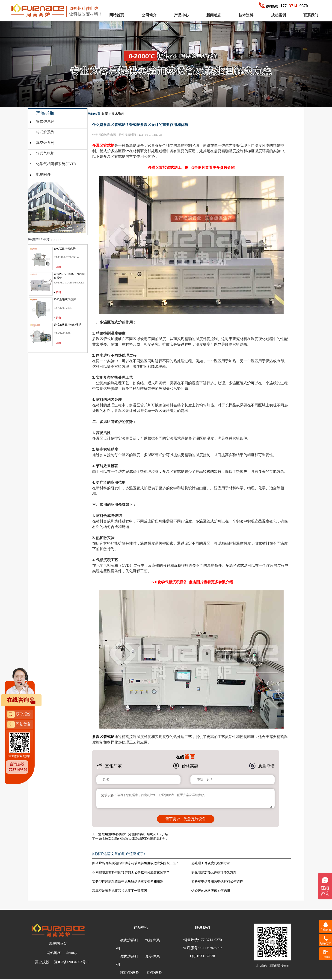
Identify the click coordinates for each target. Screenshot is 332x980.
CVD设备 (154, 973)
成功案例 (279, 15)
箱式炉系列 (45, 132)
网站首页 (117, 15)
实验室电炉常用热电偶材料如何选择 (217, 882)
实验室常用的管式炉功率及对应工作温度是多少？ (135, 839)
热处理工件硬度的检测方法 (211, 863)
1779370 (283, 6)
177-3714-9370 (210, 940)
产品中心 (181, 15)
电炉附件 (43, 174)
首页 (105, 114)
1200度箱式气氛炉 (65, 299)
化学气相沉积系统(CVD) (56, 164)
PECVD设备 (129, 973)
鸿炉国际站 (58, 944)
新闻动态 (214, 15)
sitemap (72, 952)
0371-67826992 (210, 948)
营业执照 (42, 962)
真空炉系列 (45, 143)
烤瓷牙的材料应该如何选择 (211, 891)
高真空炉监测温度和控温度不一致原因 (120, 891)
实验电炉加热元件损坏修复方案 (214, 872)
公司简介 (149, 15)
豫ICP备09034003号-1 (71, 962)
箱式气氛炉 (45, 153)
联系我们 (311, 15)
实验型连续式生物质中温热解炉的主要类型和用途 (128, 882)
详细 (59, 267)
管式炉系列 (45, 121)
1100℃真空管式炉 (65, 249)
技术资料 (246, 15)
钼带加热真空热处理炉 (68, 325)
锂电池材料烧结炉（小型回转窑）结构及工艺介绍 (135, 834)
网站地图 (54, 953)
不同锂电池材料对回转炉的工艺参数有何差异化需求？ (131, 872)
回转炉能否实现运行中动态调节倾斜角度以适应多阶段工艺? (135, 863)
